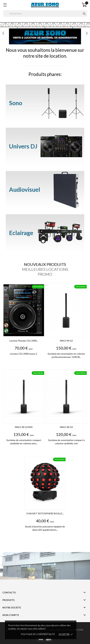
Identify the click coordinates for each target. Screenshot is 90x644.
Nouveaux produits (45, 264)
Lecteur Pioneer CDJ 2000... (24, 341)
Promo (45, 274)
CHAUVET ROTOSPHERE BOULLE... (45, 513)
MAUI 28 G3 (66, 427)
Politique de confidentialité (38, 634)
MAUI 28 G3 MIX (24, 427)
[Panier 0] (84, 5)
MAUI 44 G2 (66, 341)
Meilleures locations (45, 269)
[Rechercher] (45, 14)
